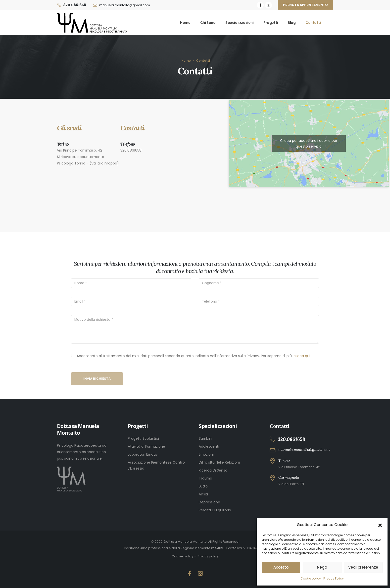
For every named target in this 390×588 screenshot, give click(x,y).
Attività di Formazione (146, 446)
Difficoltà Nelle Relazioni (219, 462)
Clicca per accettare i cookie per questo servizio (309, 143)
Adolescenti (209, 446)
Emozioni (206, 454)
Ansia (203, 494)
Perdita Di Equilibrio (215, 510)
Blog (292, 23)
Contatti (313, 23)
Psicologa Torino (71, 163)
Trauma (205, 478)
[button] (380, 525)
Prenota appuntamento (305, 5)
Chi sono (208, 23)
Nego (322, 567)
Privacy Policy (334, 578)
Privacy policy (208, 556)
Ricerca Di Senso (213, 470)
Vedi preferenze (363, 567)
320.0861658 (75, 5)
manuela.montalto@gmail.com (125, 5)
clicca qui (302, 356)
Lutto (203, 486)
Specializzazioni (240, 23)
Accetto (281, 567)
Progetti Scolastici (143, 438)
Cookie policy (311, 578)
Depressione (209, 502)
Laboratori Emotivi (143, 454)
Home (185, 23)
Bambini (205, 438)
